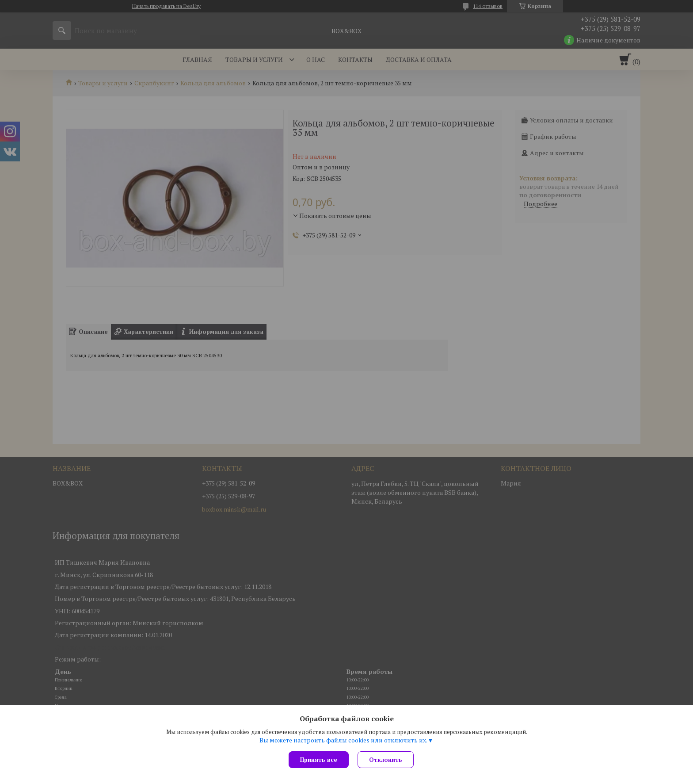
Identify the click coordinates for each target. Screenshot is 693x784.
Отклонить (386, 760)
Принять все (319, 760)
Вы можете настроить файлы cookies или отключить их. (343, 740)
